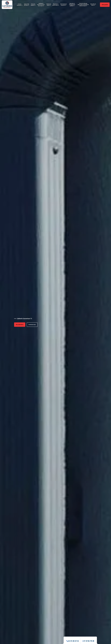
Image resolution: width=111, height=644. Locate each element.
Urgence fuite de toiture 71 (27, 5)
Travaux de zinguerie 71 (33, 5)
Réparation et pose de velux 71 (56, 5)
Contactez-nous (32, 325)
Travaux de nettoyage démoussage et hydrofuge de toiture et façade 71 (83, 5)
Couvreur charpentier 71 (20, 5)
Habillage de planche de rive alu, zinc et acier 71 (41, 5)
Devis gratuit (105, 5)
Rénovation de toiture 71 (93, 5)
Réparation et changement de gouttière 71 (72, 5)
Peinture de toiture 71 (49, 5)
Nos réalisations (20, 325)
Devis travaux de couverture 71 (63, 5)
